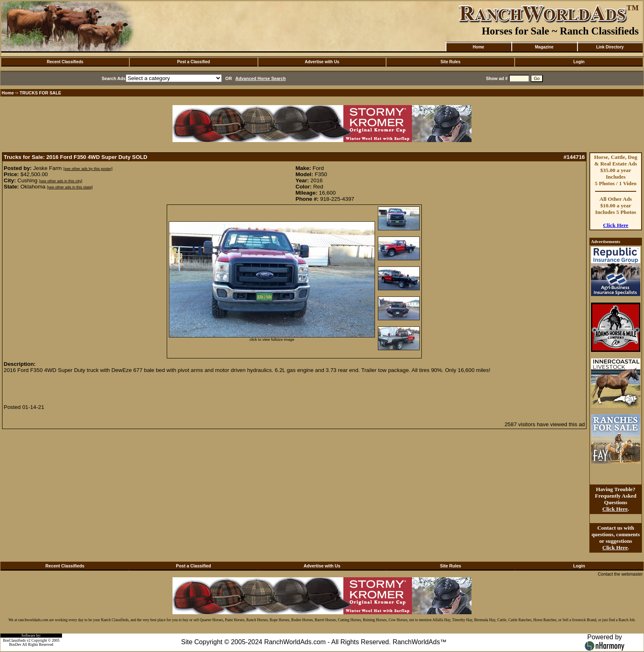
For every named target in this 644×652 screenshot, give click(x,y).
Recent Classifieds (65, 62)
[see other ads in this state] (70, 187)
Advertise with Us (322, 62)
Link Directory (610, 47)
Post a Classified (193, 62)
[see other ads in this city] (61, 181)
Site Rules (451, 62)
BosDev (15, 645)
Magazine (544, 47)
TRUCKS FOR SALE (40, 93)
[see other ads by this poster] (88, 169)
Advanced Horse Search (261, 78)
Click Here (616, 225)
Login (579, 62)
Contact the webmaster (620, 574)
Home (478, 47)
